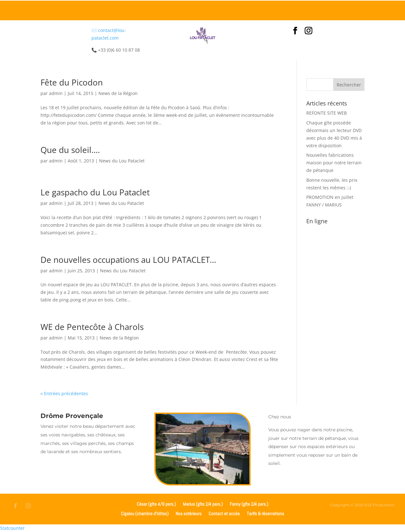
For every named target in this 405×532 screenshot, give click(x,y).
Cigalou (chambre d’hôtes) (145, 513)
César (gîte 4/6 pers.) (156, 504)
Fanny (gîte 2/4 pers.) (249, 504)
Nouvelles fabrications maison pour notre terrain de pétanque (334, 163)
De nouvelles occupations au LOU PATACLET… (128, 260)
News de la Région (118, 93)
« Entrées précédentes (64, 393)
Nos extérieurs (189, 513)
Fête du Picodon (72, 82)
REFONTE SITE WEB (327, 113)
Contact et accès (224, 513)
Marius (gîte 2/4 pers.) (203, 504)
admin (56, 93)
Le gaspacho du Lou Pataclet (95, 192)
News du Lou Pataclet (122, 161)
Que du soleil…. (70, 150)
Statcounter (12, 528)
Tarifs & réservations (265, 513)
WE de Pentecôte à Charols (92, 327)
